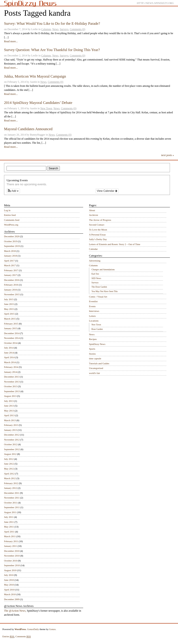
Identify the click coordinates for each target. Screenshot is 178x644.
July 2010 (9, 575)
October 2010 (11, 561)
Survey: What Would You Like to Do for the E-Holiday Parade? (52, 23)
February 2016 (11, 285)
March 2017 (10, 265)
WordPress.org (11, 225)
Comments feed (12, 220)
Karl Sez (95, 274)
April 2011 (9, 532)
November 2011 (12, 498)
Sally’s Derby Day (98, 239)
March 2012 (10, 478)
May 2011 (9, 527)
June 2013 (9, 406)
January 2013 (11, 430)
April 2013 (9, 415)
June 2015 (9, 304)
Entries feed (10, 215)
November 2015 (12, 294)
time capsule (95, 358)
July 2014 (9, 348)
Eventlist (93, 301)
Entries (8, 636)
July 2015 (9, 299)
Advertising (95, 261)
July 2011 (9, 517)
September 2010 (12, 565)
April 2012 (9, 474)
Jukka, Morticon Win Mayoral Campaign (35, 76)
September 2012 (12, 449)
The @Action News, (15, 611)
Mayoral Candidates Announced (28, 129)
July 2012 (9, 459)
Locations (94, 321)
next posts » (168, 155)
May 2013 (9, 411)
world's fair (94, 373)
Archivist (93, 215)
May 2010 (9, 585)
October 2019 (11, 241)
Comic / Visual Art (98, 297)
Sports (92, 349)
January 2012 (11, 488)
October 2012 (11, 444)
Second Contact (97, 225)
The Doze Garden (99, 287)
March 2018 (10, 251)
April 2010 (9, 590)
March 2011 (10, 536)
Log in (7, 210)
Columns (46, 29)
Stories (92, 354)
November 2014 (12, 338)
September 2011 (12, 507)
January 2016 (11, 290)
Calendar (93, 249)
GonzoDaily (33, 629)
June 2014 (9, 353)
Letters (92, 316)
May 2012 (9, 469)
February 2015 (11, 324)
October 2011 (11, 503)
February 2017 (11, 270)
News (55, 29)
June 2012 (9, 464)
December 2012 (12, 435)
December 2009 (12, 599)
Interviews (94, 311)
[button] (13, 191)
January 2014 (11, 372)
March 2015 (10, 319)
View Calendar (107, 191)
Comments (23, 636)
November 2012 (12, 440)
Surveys (64, 29)
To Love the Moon (98, 230)
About (92, 210)
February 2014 (11, 367)
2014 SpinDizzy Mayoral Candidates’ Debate (38, 103)
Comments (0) (77, 29)
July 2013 (9, 401)
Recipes (93, 339)
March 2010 (10, 594)
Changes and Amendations (103, 269)
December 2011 (12, 493)
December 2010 (12, 551)
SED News (96, 278)
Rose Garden (97, 329)
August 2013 (10, 396)
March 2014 (10, 362)
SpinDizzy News (97, 344)
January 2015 (11, 328)
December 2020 (12, 236)
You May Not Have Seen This (105, 291)
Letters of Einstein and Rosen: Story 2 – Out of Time (115, 244)
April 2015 (9, 314)
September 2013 (12, 391)
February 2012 (11, 483)
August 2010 (10, 570)
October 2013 (11, 386)
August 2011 (10, 512)
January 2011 (10, 546)
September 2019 (12, 246)
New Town (46, 108)
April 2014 (9, 357)
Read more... (11, 41)
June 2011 (9, 522)
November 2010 (12, 556)
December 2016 (12, 280)
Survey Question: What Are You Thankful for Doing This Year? (52, 50)
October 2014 (11, 343)
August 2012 (10, 454)
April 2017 (9, 261)
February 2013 (11, 425)
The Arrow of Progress (100, 220)
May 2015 (9, 309)
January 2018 (11, 256)
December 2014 (12, 333)
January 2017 (11, 275)
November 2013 (12, 382)
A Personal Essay (97, 235)
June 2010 (9, 580)
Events (92, 306)
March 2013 (10, 420)
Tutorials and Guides (99, 363)
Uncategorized (96, 368)
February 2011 (11, 541)
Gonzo (52, 629)
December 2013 (12, 377)
